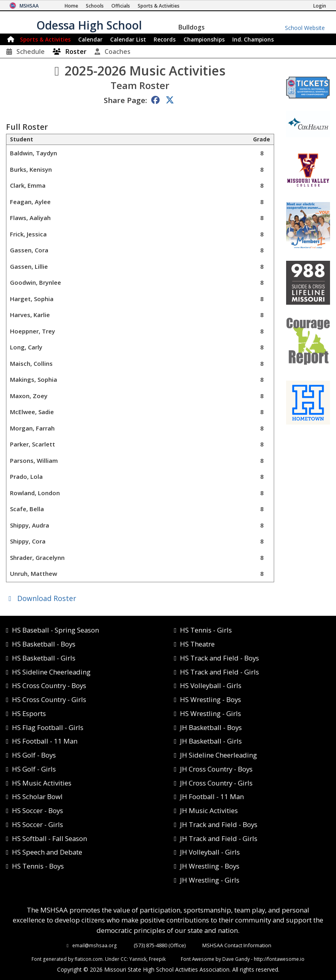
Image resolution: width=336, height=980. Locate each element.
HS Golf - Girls (34, 769)
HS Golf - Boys (34, 755)
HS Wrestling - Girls (210, 713)
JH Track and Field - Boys (219, 824)
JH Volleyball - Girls (210, 852)
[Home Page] (71, 6)
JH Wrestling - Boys (210, 866)
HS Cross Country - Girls (49, 699)
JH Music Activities (209, 810)
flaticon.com (89, 959)
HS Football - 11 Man (45, 741)
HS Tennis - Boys (38, 866)
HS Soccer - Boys (38, 810)
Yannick (138, 959)
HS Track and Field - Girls (219, 672)
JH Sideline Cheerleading (218, 755)
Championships (204, 39)
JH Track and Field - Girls (219, 838)
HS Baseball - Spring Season (55, 630)
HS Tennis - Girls (206, 630)
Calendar (90, 39)
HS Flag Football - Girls (48, 727)
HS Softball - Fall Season (49, 838)
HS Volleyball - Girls (211, 685)
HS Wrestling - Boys (210, 699)
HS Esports (29, 713)
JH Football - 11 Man (212, 796)
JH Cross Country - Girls (216, 783)
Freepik (157, 959)
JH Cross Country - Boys (216, 769)
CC (124, 959)
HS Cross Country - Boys (49, 685)
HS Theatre (197, 644)
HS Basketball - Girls (44, 658)
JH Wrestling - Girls (210, 880)
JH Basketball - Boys (211, 727)
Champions (253, 39)
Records (165, 39)
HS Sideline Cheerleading (51, 672)
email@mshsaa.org (95, 945)
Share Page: (125, 100)
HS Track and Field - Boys (219, 658)
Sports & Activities (45, 39)
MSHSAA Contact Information (237, 945)
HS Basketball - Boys (44, 644)
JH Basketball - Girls (211, 741)
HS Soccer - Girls (38, 824)
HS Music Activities (42, 783)
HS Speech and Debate (47, 852)
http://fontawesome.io (279, 959)
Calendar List (128, 39)
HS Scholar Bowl (37, 796)
